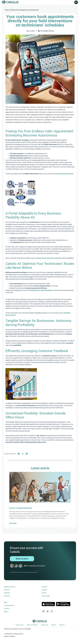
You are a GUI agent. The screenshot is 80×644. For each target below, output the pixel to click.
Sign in (6, 612)
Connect (44, 587)
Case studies (46, 596)
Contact (7, 608)
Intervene (7, 596)
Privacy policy (20, 625)
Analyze (44, 590)
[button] (76, 2)
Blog (5, 602)
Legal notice (45, 625)
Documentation (9, 605)
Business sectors (10, 587)
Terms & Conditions (32, 625)
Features (7, 590)
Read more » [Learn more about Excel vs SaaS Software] (13, 523)
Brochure (62, 625)
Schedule (7, 593)
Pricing (44, 593)
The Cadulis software (47, 31)
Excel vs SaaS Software (21, 508)
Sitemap (54, 625)
